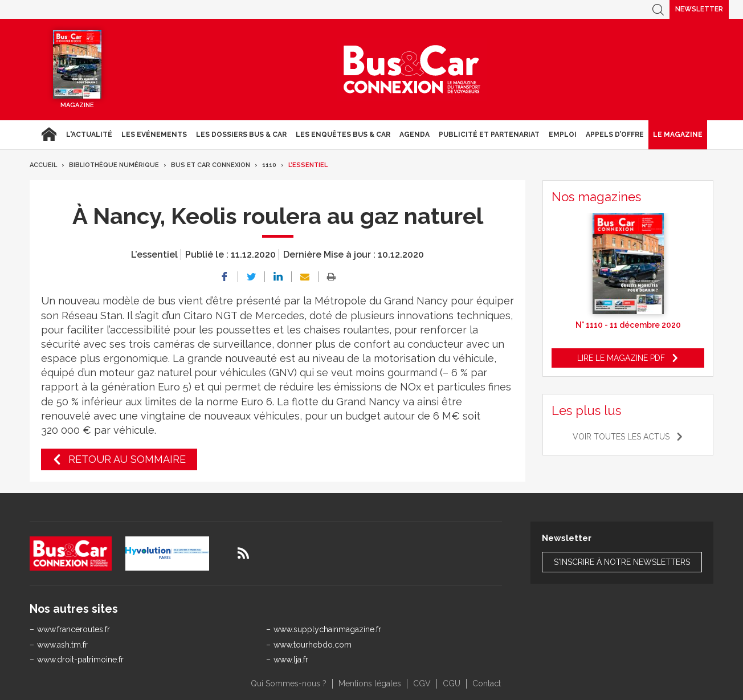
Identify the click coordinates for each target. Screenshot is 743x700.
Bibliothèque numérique (114, 165)
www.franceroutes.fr (74, 629)
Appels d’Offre (615, 135)
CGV (422, 683)
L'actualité (89, 135)
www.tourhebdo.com (313, 645)
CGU (452, 683)
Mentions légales (370, 683)
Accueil (49, 135)
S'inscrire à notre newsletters (622, 562)
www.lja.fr (291, 660)
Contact (487, 683)
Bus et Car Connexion (211, 165)
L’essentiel (308, 165)
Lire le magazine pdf (621, 358)
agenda (415, 135)
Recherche (658, 9)
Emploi (563, 135)
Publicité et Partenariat (489, 135)
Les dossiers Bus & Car (241, 135)
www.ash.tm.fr (62, 645)
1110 (269, 165)
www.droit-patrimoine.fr (80, 660)
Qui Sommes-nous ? (289, 683)
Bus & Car (412, 70)
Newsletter (699, 9)
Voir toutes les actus (621, 437)
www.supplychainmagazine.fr (327, 629)
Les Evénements (154, 135)
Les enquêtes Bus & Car (343, 135)
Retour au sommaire (127, 459)
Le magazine (678, 135)
